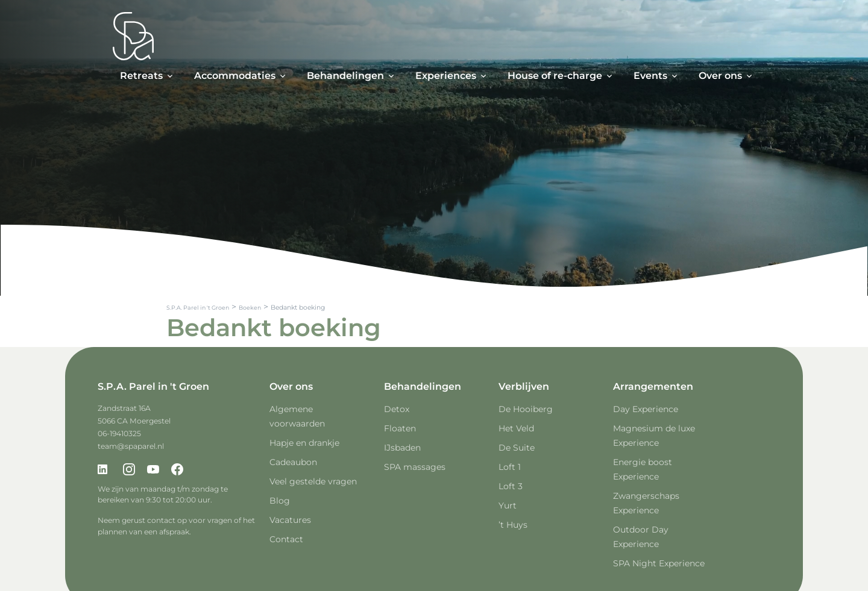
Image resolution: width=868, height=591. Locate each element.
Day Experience (646, 409)
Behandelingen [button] (345, 76)
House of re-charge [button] (555, 76)
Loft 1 (510, 467)
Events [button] (650, 76)
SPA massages (415, 467)
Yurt (508, 505)
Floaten (400, 428)
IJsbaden (402, 448)
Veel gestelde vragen (313, 481)
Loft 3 (511, 486)
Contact (286, 539)
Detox (397, 409)
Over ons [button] (720, 76)
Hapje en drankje (304, 443)
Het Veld (516, 428)
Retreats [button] (141, 76)
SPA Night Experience (659, 563)
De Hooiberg (526, 409)
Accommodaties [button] (235, 76)
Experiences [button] (446, 76)
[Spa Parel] (133, 36)
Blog (280, 501)
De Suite (517, 448)
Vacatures (290, 520)
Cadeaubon (293, 462)
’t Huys (513, 525)
